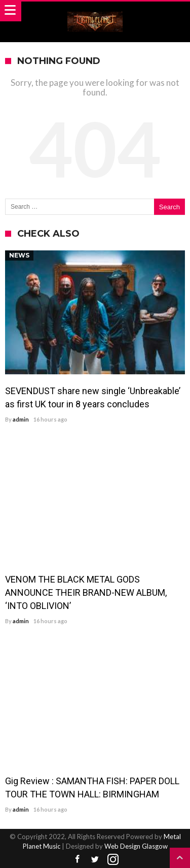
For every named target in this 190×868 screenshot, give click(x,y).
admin (21, 419)
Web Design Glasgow (136, 846)
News (19, 255)
